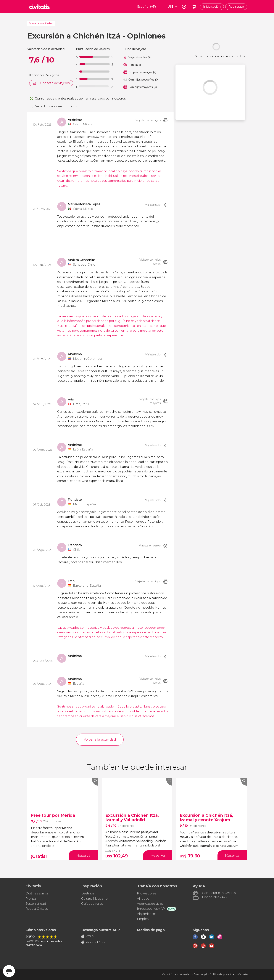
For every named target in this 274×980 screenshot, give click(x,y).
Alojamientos (147, 914)
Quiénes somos (37, 893)
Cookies (243, 974)
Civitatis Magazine (94, 899)
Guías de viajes (92, 904)
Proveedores (146, 893)
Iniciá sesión (212, 7)
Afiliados (143, 899)
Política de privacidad (223, 974)
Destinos (88, 893)
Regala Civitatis (37, 909)
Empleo (143, 919)
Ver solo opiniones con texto (56, 106)
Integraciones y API (151, 909)
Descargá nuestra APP (100, 930)
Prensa (31, 899)
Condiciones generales (176, 974)
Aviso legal (200, 974)
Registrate (236, 7)
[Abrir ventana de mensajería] (9, 971)
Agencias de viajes (150, 904)
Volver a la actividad (41, 23)
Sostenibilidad (36, 904)
